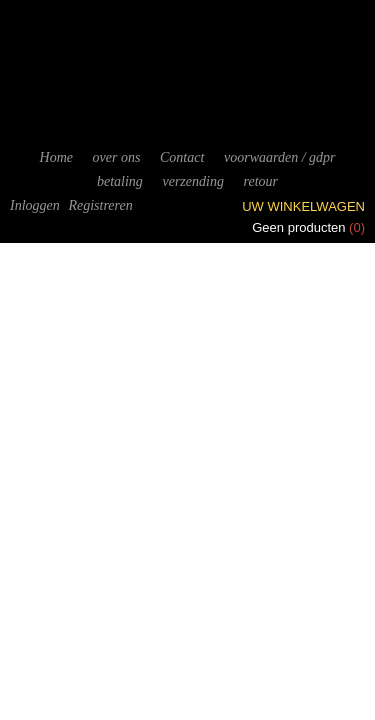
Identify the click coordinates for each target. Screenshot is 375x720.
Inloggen (35, 205)
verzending (192, 181)
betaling (120, 181)
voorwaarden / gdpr (279, 157)
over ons (117, 157)
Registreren (100, 205)
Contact (182, 157)
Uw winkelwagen (303, 206)
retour (261, 181)
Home (56, 157)
